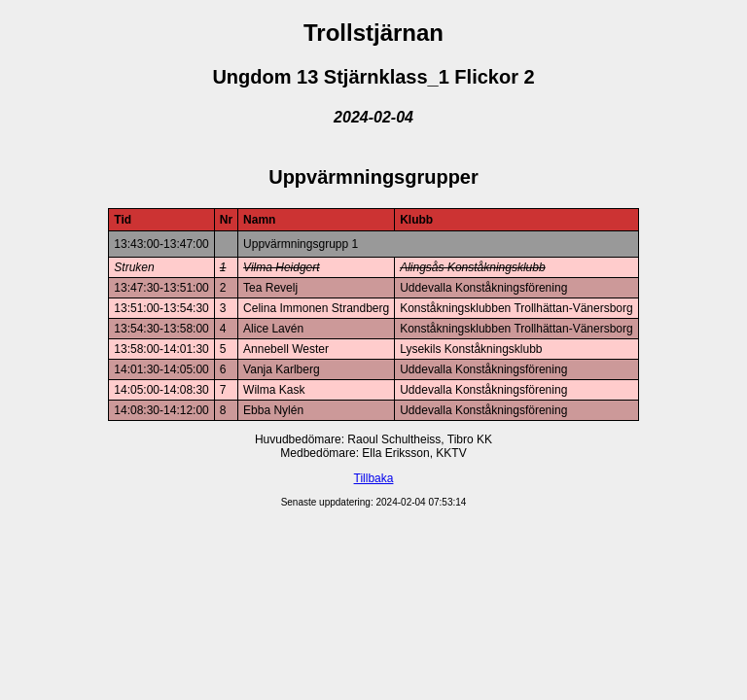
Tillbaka (374, 478)
